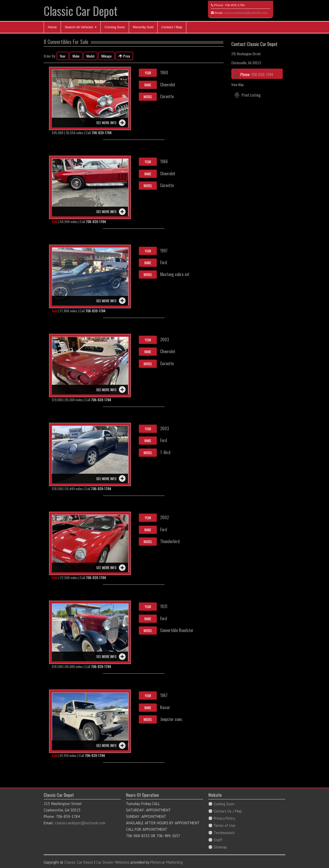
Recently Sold (143, 27)
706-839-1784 (235, 5)
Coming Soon (115, 27)
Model (90, 56)
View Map (237, 85)
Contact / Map (172, 27)
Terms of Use (225, 825)
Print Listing (251, 95)
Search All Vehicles (81, 27)
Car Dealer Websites (113, 862)
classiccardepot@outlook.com (246, 13)
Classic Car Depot (81, 11)
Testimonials (224, 833)
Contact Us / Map (228, 811)
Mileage (106, 56)
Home (52, 27)
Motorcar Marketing (167, 862)
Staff (218, 840)
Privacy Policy (224, 818)
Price (124, 56)
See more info (106, 122)
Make (76, 56)
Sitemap (220, 847)
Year (63, 56)
